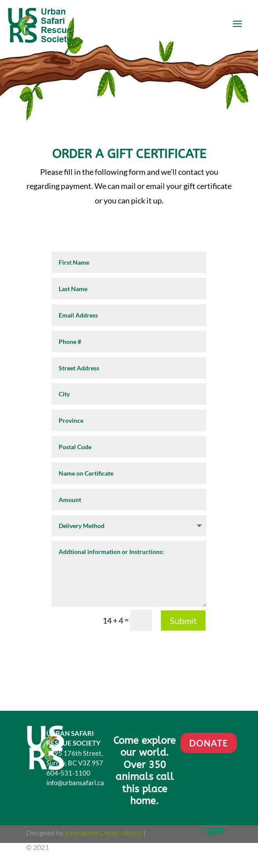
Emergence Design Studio (103, 833)
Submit (183, 621)
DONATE (209, 743)
